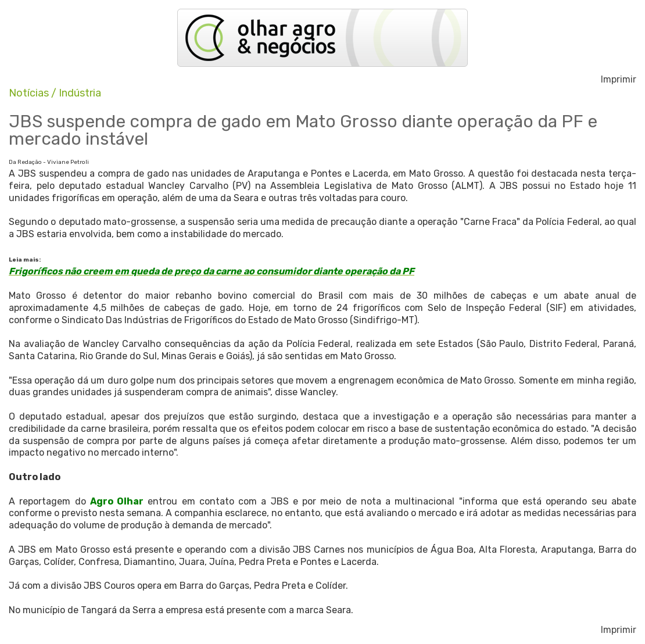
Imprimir (619, 80)
